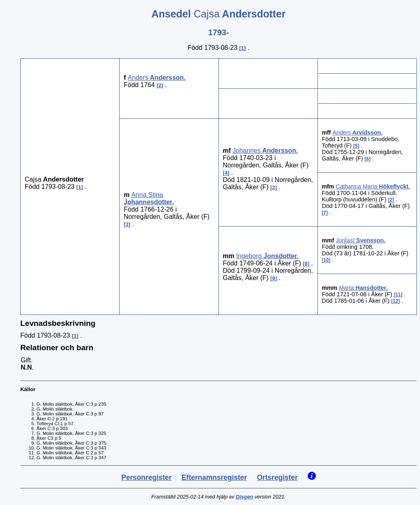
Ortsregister (277, 477)
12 (395, 301)
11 (398, 295)
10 (326, 260)
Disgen (245, 497)
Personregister (146, 477)
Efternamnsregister (214, 477)
